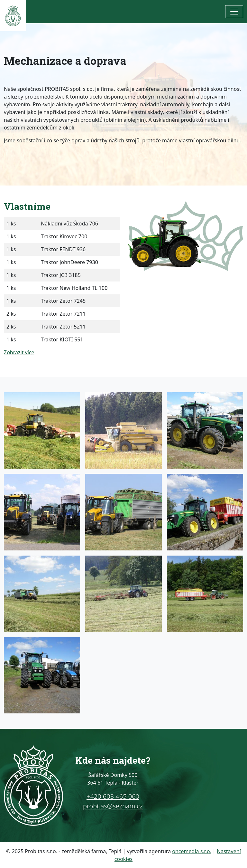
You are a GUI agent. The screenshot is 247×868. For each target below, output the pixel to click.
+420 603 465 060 (113, 796)
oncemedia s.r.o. (192, 851)
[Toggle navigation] (234, 12)
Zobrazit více (19, 352)
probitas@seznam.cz (113, 806)
